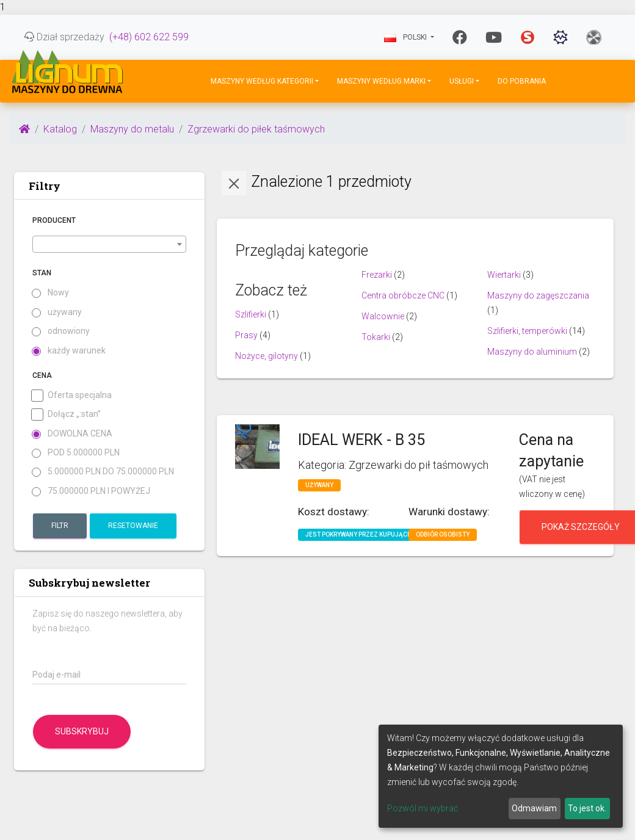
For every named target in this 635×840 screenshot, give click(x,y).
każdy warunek (69, 351)
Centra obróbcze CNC (403, 295)
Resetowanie (133, 526)
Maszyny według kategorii (262, 81)
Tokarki (376, 337)
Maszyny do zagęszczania (538, 295)
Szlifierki (251, 314)
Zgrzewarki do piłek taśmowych (256, 129)
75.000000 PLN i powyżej (91, 491)
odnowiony (61, 331)
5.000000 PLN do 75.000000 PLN (103, 472)
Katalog (60, 129)
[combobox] (109, 244)
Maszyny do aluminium (532, 352)
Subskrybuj (82, 731)
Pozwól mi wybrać (423, 808)
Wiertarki (504, 275)
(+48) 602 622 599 (149, 37)
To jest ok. (587, 808)
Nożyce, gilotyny (267, 356)
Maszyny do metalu (132, 129)
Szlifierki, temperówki (527, 331)
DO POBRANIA (522, 81)
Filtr (60, 526)
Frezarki (377, 275)
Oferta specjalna (72, 395)
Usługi (462, 81)
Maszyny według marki (381, 81)
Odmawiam (534, 808)
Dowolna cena (72, 434)
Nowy (51, 293)
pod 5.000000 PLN (76, 453)
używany (57, 312)
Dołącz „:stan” (67, 414)
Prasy (246, 335)
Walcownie (383, 316)
